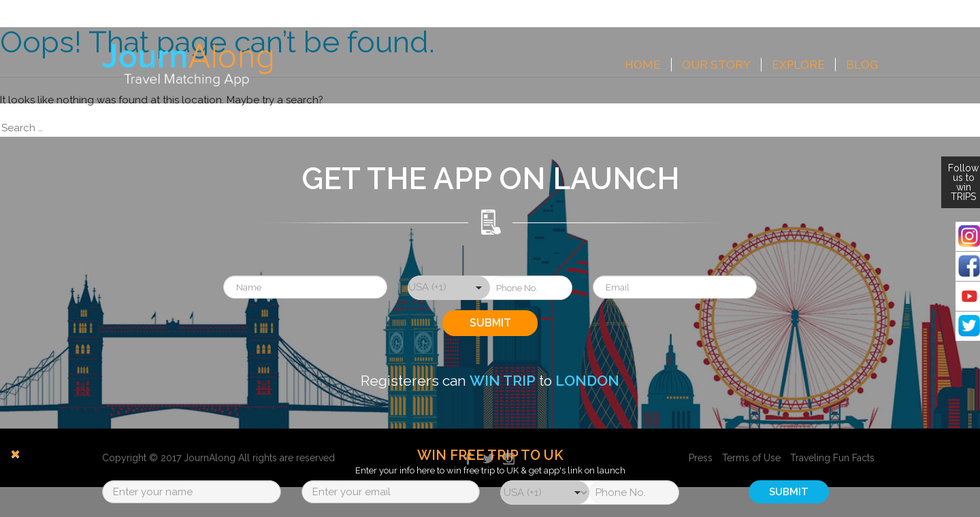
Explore (798, 65)
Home (643, 65)
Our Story (716, 65)
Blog (862, 65)
